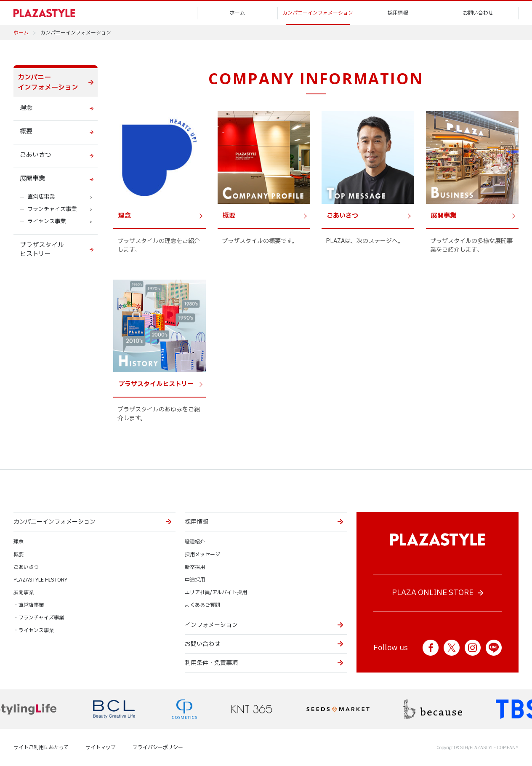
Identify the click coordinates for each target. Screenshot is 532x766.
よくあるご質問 (202, 605)
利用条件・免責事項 (211, 663)
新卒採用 (195, 567)
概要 (26, 132)
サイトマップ (101, 747)
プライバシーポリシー (158, 747)
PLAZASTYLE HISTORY (40, 580)
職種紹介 (195, 542)
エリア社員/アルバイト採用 (216, 593)
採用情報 (398, 13)
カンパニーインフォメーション (318, 13)
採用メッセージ (202, 555)
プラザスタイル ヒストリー (42, 250)
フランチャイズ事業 (52, 210)
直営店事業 (41, 197)
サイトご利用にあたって (41, 747)
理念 (26, 108)
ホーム (237, 13)
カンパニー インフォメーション (48, 83)
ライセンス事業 (47, 222)
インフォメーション (211, 625)
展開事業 (32, 179)
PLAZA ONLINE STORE (433, 593)
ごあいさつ (36, 155)
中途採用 (195, 580)
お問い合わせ (478, 13)
